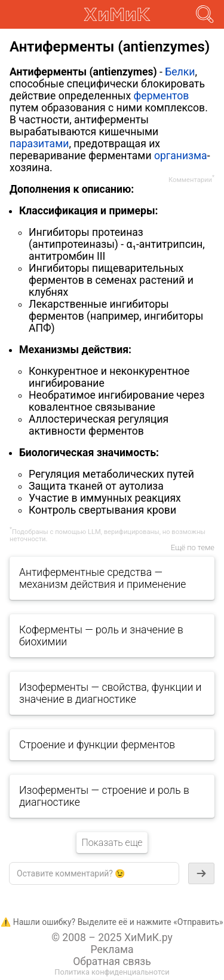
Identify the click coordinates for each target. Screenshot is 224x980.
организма (181, 156)
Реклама (112, 949)
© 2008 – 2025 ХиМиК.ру (112, 937)
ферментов (162, 96)
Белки (180, 72)
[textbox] (94, 873)
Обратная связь (112, 961)
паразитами (39, 144)
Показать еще (112, 843)
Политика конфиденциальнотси (112, 972)
